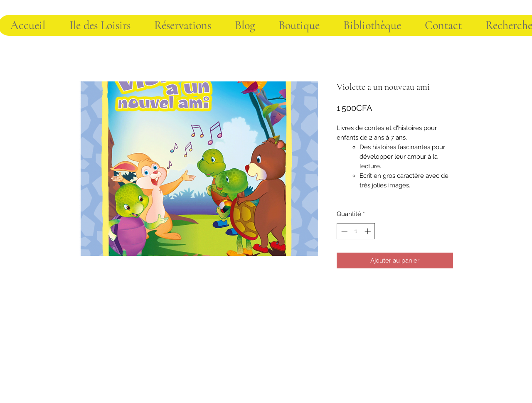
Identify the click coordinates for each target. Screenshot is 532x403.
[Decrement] (344, 231)
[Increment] (368, 231)
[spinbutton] (356, 231)
